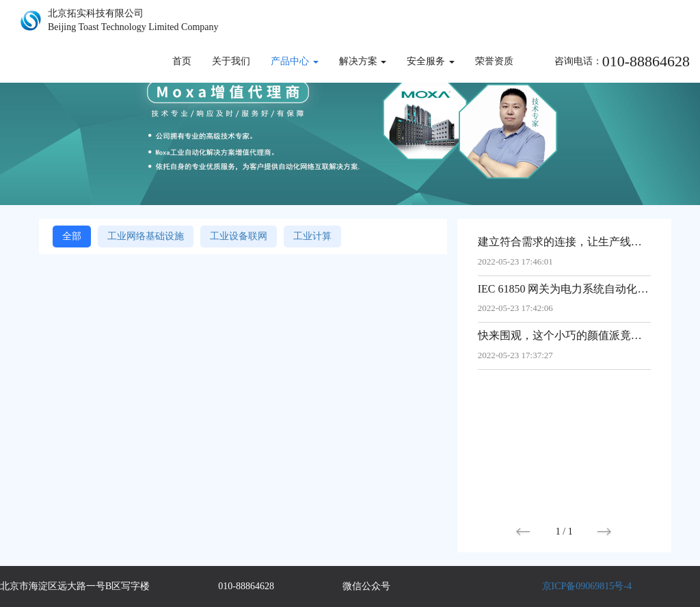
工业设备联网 (239, 236)
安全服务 (431, 61)
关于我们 (231, 61)
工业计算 (312, 236)
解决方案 (363, 61)
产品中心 (295, 61)
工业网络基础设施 (146, 236)
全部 (72, 236)
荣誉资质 (494, 61)
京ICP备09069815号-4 (587, 586)
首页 (182, 61)
